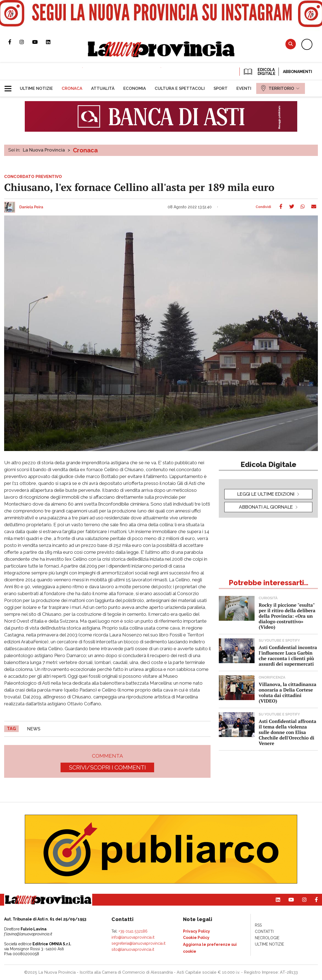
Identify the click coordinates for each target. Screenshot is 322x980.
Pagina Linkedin (52, 42)
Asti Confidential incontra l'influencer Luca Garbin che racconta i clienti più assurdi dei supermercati (288, 656)
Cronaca (85, 150)
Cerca (291, 44)
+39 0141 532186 (133, 931)
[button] (10, 86)
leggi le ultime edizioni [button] (266, 494)
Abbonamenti (298, 72)
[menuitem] (36, 88)
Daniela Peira (31, 207)
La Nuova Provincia (44, 150)
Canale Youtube (39, 42)
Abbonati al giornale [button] (266, 507)
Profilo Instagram (26, 42)
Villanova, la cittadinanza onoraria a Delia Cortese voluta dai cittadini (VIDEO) (287, 693)
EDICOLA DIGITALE (259, 72)
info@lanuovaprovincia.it (133, 937)
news (34, 729)
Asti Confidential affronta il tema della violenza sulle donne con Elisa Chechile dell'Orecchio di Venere (287, 732)
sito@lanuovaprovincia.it (133, 949)
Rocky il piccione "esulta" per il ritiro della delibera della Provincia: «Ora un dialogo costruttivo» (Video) (287, 616)
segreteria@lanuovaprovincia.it (138, 943)
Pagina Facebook (14, 42)
